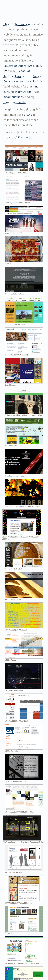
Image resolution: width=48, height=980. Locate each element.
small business (14, 97)
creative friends (15, 102)
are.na (28, 115)
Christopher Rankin (17, 24)
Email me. (25, 137)
